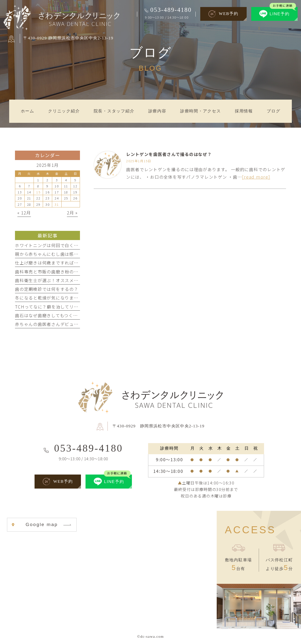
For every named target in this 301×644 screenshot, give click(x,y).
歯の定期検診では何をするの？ (47, 289)
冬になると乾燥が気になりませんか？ (53, 298)
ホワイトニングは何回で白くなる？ (51, 245)
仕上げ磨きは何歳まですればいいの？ (53, 263)
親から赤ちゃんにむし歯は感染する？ (53, 254)
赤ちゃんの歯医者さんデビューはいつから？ (60, 324)
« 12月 (24, 213)
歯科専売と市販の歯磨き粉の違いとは (53, 272)
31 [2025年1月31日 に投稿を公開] (57, 204)
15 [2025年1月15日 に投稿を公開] (38, 192)
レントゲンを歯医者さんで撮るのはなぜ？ (169, 154)
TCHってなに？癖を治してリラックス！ (56, 307)
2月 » (72, 213)
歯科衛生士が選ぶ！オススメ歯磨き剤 (53, 280)
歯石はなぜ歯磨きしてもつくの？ (49, 315)
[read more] (256, 177)
